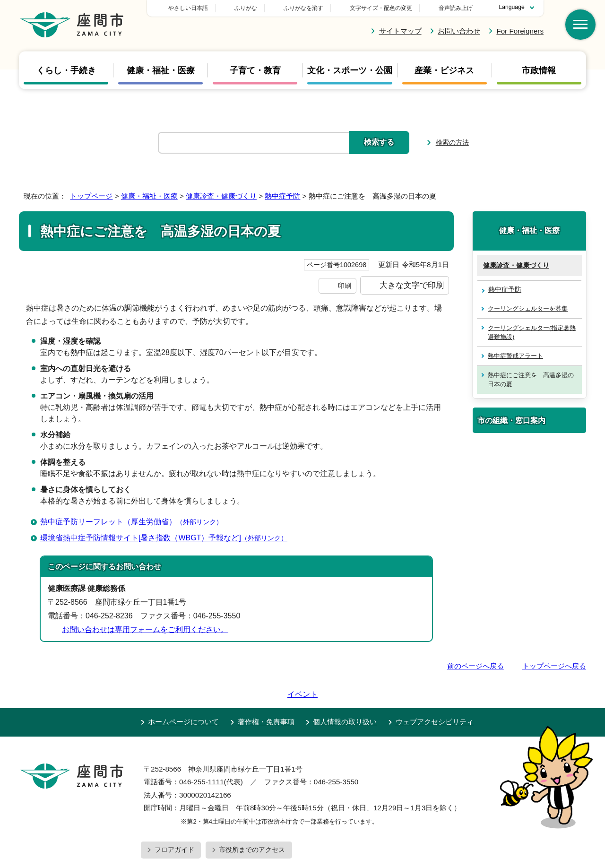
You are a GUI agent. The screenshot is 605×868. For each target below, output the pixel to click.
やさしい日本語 (254, 8)
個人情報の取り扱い (345, 695)
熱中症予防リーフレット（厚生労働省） (135, 522)
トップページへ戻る (554, 666)
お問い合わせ (459, 31)
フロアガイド (174, 823)
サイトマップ (400, 31)
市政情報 (539, 70)
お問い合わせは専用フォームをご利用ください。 (145, 629)
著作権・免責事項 (266, 695)
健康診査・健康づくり (221, 196)
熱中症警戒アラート (515, 356)
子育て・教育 (255, 70)
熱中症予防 (282, 196)
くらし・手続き (66, 70)
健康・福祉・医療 (161, 70)
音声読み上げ (456, 8)
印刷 (345, 286)
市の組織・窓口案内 (511, 420)
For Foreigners (520, 31)
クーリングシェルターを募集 (528, 308)
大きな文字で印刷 (412, 285)
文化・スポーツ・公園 (350, 70)
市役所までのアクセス (252, 823)
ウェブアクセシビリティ (435, 695)
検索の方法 (452, 142)
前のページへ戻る (475, 666)
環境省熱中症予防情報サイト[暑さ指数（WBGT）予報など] (168, 538)
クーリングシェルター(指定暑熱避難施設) (532, 332)
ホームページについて (183, 695)
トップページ (91, 196)
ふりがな (312, 8)
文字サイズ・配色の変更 (381, 8)
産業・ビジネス (444, 70)
